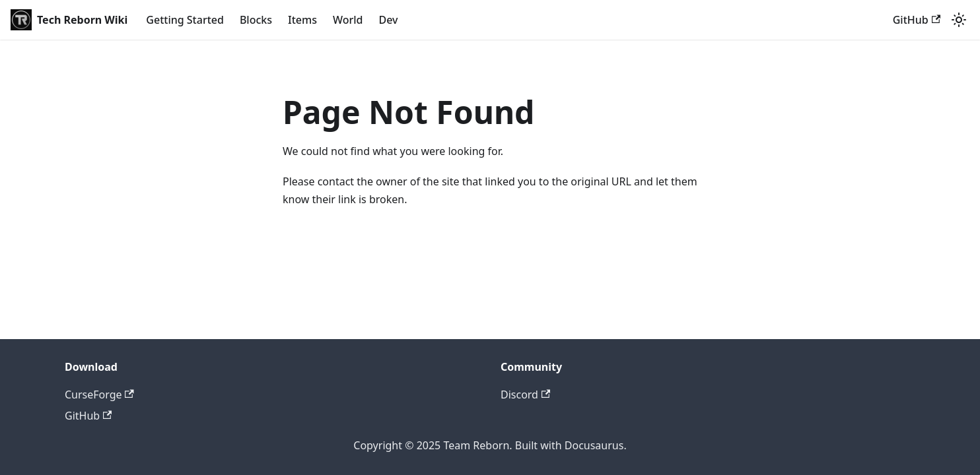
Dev (388, 20)
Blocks (256, 20)
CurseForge (99, 395)
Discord (525, 395)
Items (302, 20)
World (348, 20)
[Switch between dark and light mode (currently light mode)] (959, 20)
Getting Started (185, 20)
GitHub (917, 20)
